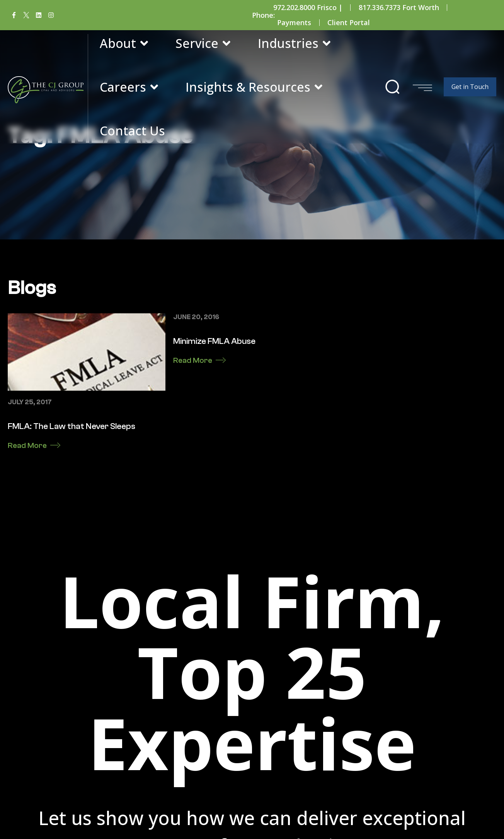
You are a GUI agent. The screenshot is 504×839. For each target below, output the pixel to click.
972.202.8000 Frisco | (308, 7)
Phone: (263, 15)
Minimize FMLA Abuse (214, 396)
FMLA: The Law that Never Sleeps (72, 481)
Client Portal (349, 22)
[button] (392, 87)
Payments (294, 22)
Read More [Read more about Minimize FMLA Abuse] (193, 415)
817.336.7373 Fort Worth (399, 7)
